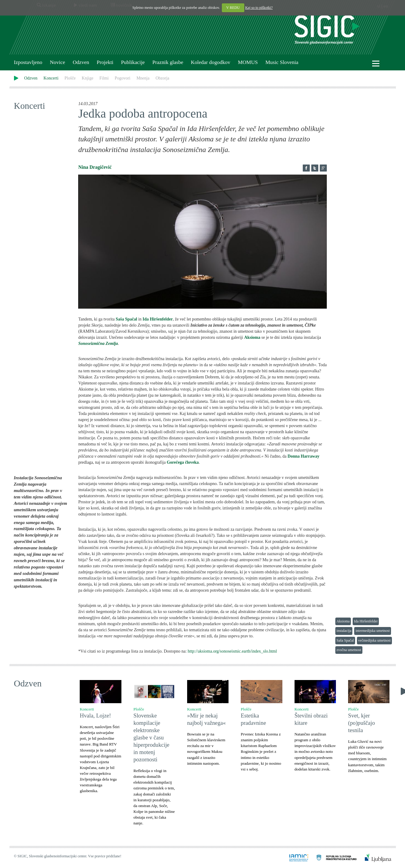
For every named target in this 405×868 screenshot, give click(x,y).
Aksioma (343, 621)
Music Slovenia (282, 62)
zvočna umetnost (349, 650)
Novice (58, 62)
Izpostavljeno (28, 62)
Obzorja (162, 78)
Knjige (88, 78)
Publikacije (133, 62)
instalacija (344, 631)
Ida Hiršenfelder (366, 621)
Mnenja (143, 78)
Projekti (105, 62)
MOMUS (248, 62)
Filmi (104, 78)
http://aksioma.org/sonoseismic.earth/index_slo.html (232, 651)
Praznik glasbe (168, 62)
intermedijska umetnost (372, 631)
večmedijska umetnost (374, 640)
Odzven (81, 62)
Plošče (70, 78)
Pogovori (122, 78)
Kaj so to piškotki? (259, 8)
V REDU (233, 8)
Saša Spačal (345, 640)
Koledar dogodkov (210, 62)
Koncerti (51, 78)
